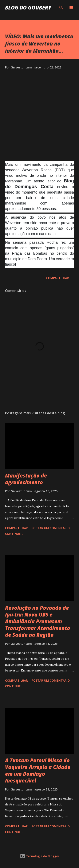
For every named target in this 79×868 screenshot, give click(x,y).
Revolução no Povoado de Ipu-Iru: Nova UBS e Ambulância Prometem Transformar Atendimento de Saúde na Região (38, 621)
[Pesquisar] (61, 8)
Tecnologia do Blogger (40, 856)
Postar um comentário (51, 528)
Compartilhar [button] (58, 278)
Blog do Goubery (28, 7)
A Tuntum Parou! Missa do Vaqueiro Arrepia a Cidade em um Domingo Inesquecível (38, 770)
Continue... (14, 534)
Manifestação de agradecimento (26, 479)
